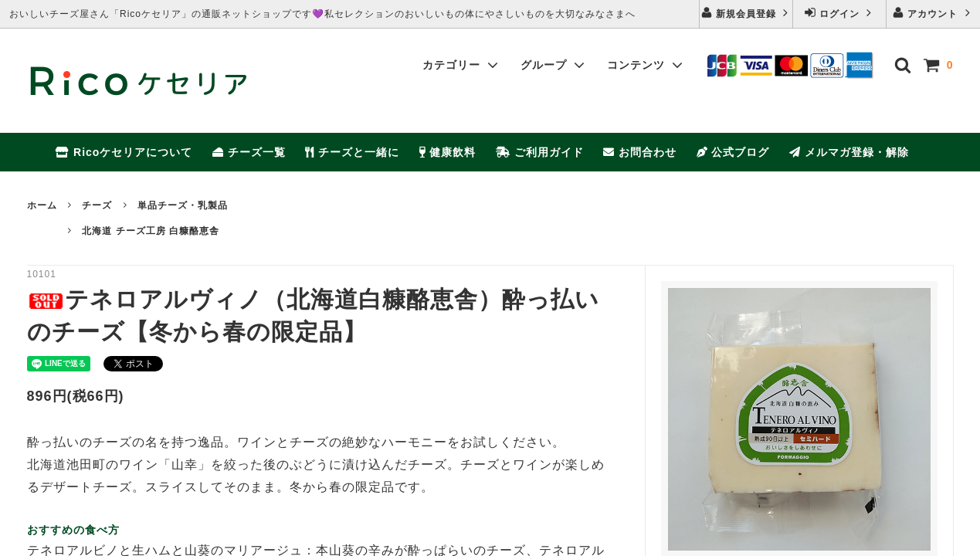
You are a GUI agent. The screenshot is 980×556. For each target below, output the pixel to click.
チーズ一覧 (249, 152)
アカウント (933, 13)
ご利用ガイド (540, 152)
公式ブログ (733, 152)
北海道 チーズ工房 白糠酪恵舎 (151, 231)
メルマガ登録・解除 (849, 152)
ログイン (840, 13)
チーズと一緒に (352, 152)
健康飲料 (448, 152)
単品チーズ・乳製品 (183, 205)
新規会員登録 (746, 13)
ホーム (42, 205)
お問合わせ (640, 152)
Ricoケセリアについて (124, 152)
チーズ (97, 205)
